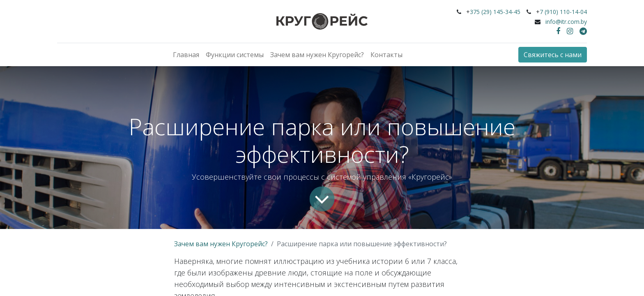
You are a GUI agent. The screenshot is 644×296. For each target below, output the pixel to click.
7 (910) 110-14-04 (563, 12)
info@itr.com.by (566, 22)
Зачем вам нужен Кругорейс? (221, 244)
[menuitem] (186, 55)
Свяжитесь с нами (553, 55)
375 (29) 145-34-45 (495, 12)
